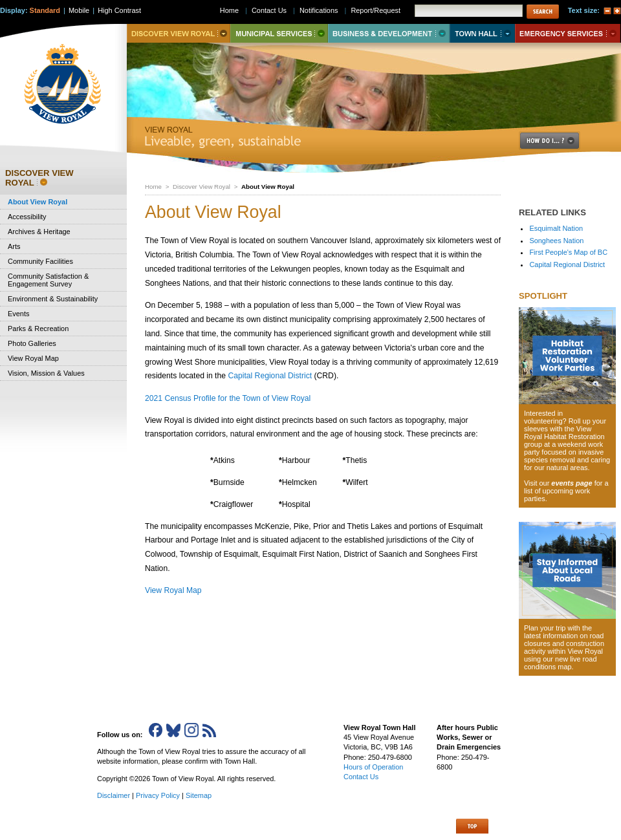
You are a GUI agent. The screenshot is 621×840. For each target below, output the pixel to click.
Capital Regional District (270, 376)
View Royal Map (173, 590)
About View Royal (38, 202)
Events (18, 314)
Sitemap (199, 795)
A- (607, 11)
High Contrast (119, 10)
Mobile (79, 10)
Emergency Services (568, 33)
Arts (14, 246)
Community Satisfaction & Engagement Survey (48, 280)
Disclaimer (114, 795)
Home (153, 187)
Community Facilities (40, 261)
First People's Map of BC (568, 252)
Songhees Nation (556, 241)
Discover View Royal (202, 187)
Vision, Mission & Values (46, 373)
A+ (617, 11)
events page (572, 483)
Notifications (319, 10)
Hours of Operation (373, 767)
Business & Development (389, 33)
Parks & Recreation (38, 328)
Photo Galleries (32, 343)
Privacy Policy (158, 795)
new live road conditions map (561, 663)
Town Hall (482, 33)
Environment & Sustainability (53, 299)
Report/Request (376, 10)
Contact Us (269, 10)
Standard (45, 10)
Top (472, 826)
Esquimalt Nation (556, 228)
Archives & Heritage (39, 232)
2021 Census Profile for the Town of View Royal (228, 398)
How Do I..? (557, 141)
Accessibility (27, 217)
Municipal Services (279, 33)
